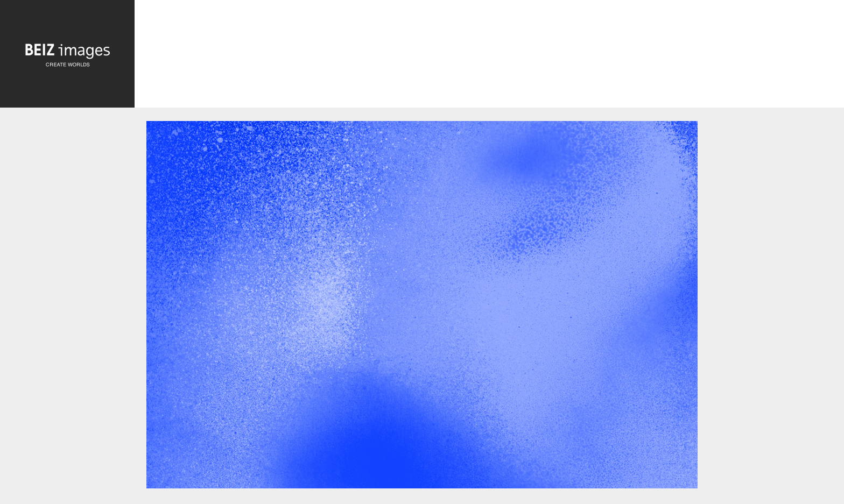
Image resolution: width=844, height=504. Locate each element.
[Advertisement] (489, 55)
